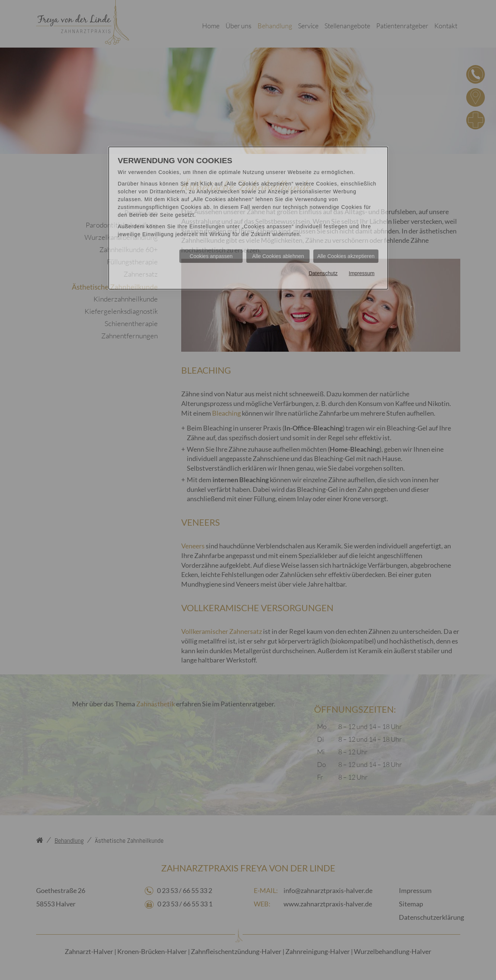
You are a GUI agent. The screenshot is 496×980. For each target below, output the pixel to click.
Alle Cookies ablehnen (278, 256)
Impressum (361, 273)
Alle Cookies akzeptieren (346, 256)
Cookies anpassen (211, 256)
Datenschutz (323, 273)
